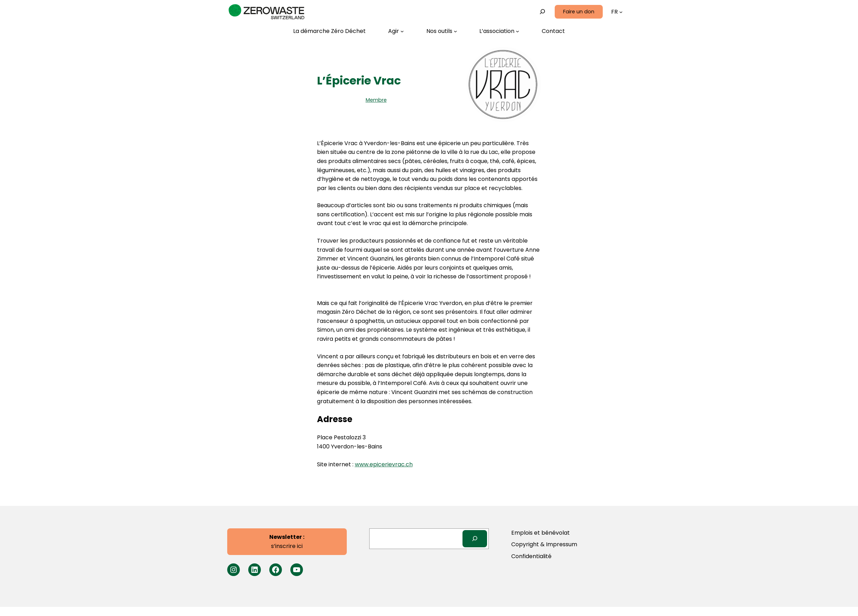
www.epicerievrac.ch (384, 464)
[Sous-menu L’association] (499, 31)
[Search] (475, 539)
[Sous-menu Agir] (396, 31)
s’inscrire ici (287, 541)
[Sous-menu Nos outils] (442, 31)
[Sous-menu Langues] (621, 12)
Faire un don (579, 12)
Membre (376, 100)
